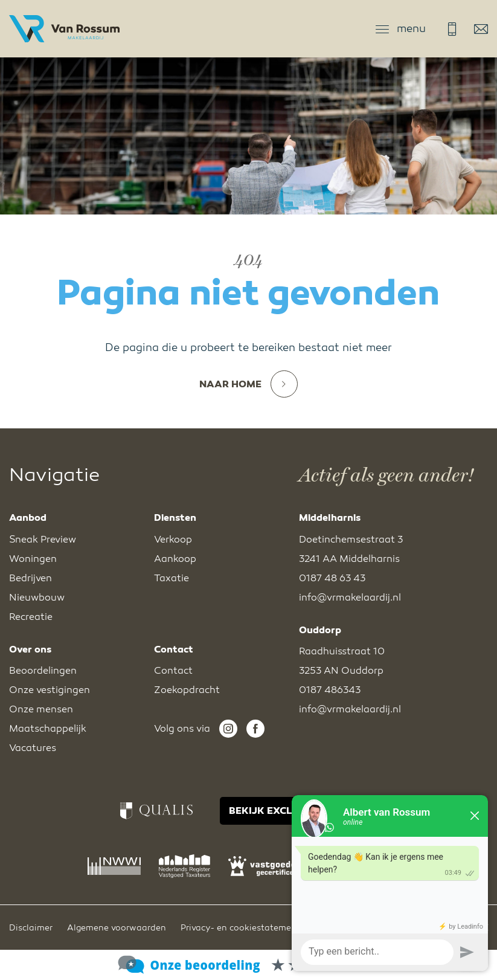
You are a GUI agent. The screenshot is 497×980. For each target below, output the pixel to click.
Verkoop (173, 540)
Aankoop (175, 559)
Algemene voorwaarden (117, 928)
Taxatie (172, 578)
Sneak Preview (43, 540)
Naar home (248, 384)
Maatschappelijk (48, 729)
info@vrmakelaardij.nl (481, 29)
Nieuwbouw (37, 598)
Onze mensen (41, 709)
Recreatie (31, 617)
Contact (173, 671)
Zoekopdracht (187, 690)
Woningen (33, 559)
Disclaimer (31, 928)
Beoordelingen (43, 671)
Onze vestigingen (50, 690)
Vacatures (33, 748)
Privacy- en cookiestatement (240, 928)
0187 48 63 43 (452, 29)
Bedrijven (30, 578)
